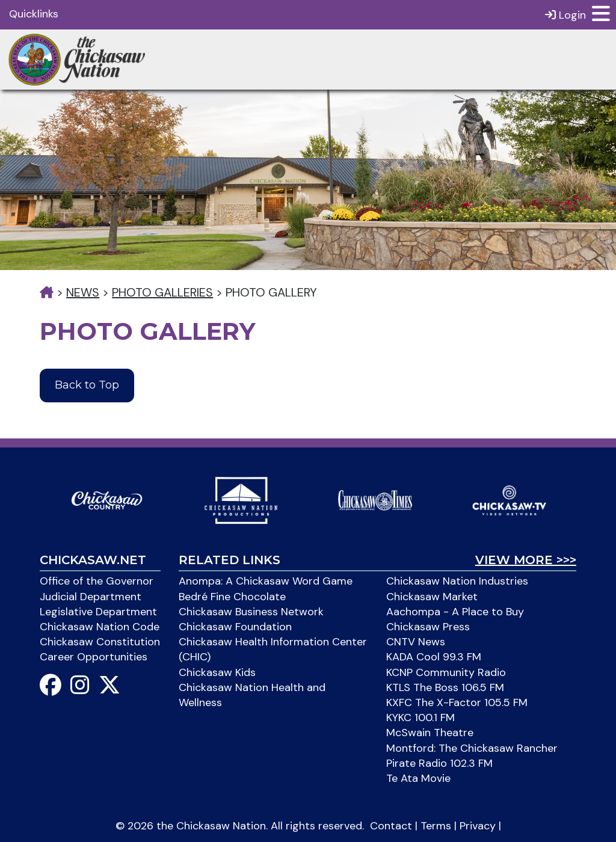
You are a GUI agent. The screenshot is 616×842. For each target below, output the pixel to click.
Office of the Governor (97, 581)
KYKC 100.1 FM (420, 718)
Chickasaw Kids (217, 672)
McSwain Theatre (430, 733)
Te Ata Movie (418, 778)
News (83, 292)
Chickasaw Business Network (251, 612)
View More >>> (526, 560)
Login (565, 15)
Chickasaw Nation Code (100, 627)
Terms (436, 826)
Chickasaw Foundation (235, 627)
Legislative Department (98, 612)
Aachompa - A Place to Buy (455, 612)
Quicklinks (34, 14)
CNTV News (416, 642)
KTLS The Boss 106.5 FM (445, 687)
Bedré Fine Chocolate (232, 597)
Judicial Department (91, 597)
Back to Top (87, 385)
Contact (391, 826)
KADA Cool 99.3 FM (434, 657)
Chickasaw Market (432, 597)
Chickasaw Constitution (100, 642)
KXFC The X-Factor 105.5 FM (457, 702)
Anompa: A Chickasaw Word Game (266, 581)
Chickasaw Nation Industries (457, 581)
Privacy (478, 826)
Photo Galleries (162, 292)
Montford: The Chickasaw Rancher (472, 748)
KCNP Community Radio (446, 672)
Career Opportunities (94, 657)
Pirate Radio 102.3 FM (439, 763)
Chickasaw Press (428, 627)
